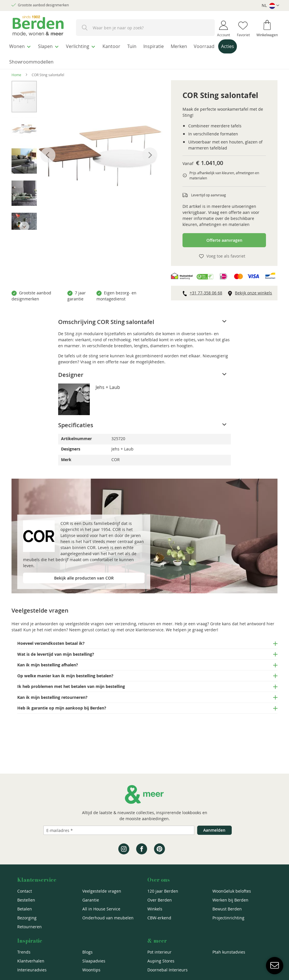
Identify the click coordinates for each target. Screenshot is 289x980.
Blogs (88, 952)
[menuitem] (21, 46)
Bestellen (26, 900)
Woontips (91, 970)
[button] (270, 6)
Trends (24, 952)
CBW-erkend (159, 918)
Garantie (91, 900)
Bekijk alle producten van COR (84, 575)
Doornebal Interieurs (168, 970)
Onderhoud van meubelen (108, 918)
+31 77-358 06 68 (206, 290)
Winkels (155, 909)
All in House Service (101, 909)
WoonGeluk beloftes (232, 891)
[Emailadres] (119, 830)
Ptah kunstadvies (229, 952)
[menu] (144, 53)
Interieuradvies (32, 970)
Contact (25, 891)
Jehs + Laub (108, 384)
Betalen (25, 909)
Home (16, 72)
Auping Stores (161, 961)
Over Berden (160, 900)
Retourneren (30, 927)
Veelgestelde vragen (102, 891)
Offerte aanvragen (224, 237)
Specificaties (76, 422)
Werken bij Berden (230, 900)
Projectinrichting (228, 918)
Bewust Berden (227, 909)
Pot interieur (159, 952)
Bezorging (27, 918)
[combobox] (145, 28)
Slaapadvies (94, 961)
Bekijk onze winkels (253, 290)
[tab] (145, 319)
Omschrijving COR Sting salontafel (106, 319)
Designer (71, 372)
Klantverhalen (31, 961)
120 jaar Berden (163, 891)
